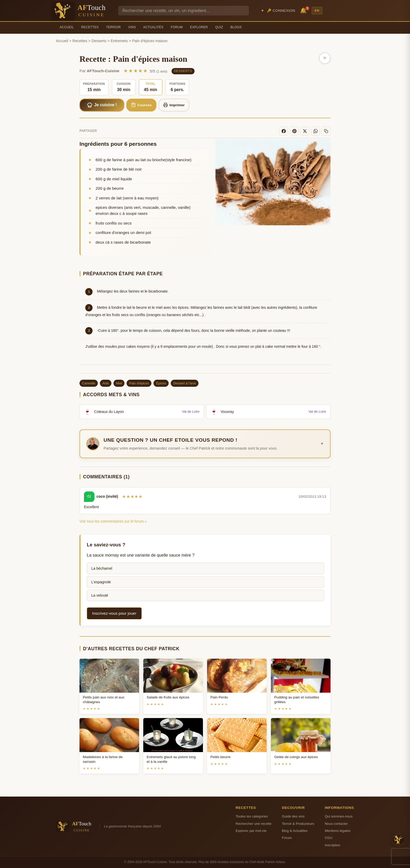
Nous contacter (336, 824)
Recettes (90, 27)
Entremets (119, 41)
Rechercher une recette (254, 824)
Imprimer (174, 105)
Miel (119, 383)
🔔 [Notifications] (304, 10)
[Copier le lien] (326, 131)
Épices (161, 383)
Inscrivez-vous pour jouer (114, 613)
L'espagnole (101, 582)
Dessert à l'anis (185, 383)
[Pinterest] (294, 131)
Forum (177, 27)
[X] (305, 131)
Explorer (199, 27)
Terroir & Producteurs (298, 824)
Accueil (67, 27)
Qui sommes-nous (339, 816)
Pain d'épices (139, 383)
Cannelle (89, 383)
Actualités (153, 27)
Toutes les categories (252, 816)
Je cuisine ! (102, 105)
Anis (106, 383)
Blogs (236, 27)
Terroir (113, 27)
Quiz (219, 27)
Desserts (99, 41)
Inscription (333, 845)
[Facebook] (284, 131)
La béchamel (102, 568)
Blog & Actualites (295, 831)
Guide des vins (293, 816)
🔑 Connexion (281, 11)
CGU (329, 838)
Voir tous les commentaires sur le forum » (113, 521)
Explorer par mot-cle (251, 831)
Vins (132, 27)
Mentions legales (338, 831)
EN (317, 10)
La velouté (100, 595)
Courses (141, 105)
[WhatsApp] (316, 131)
